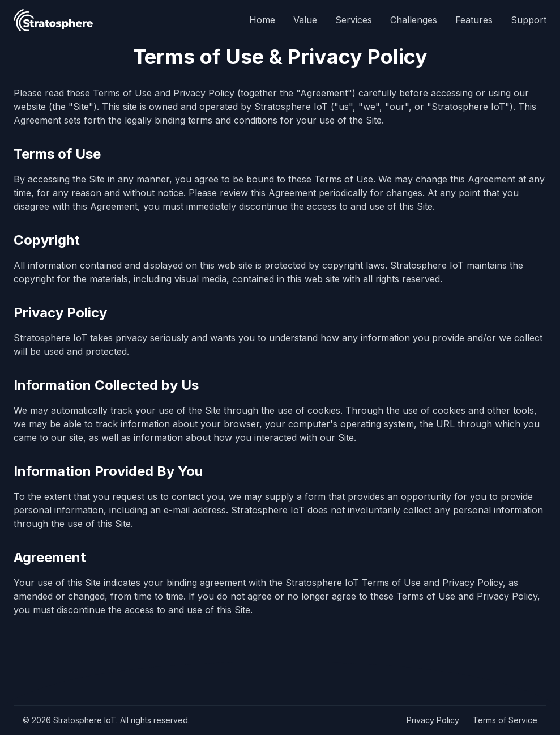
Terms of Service (505, 720)
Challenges (414, 20)
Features (474, 20)
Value (305, 20)
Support (529, 20)
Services (354, 20)
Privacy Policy (433, 720)
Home (262, 20)
